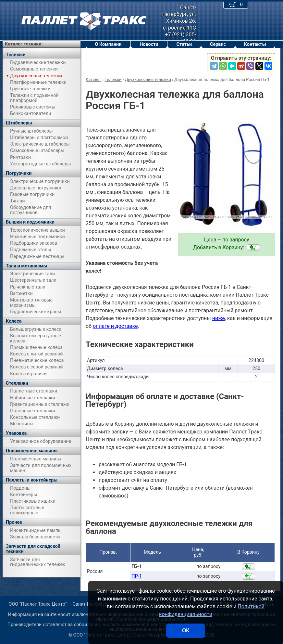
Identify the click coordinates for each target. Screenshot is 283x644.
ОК (186, 631)
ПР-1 (136, 576)
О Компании (108, 44)
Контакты (255, 44)
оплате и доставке (115, 326)
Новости (149, 44)
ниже (219, 318)
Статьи (184, 44)
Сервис (218, 44)
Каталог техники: (24, 44)
